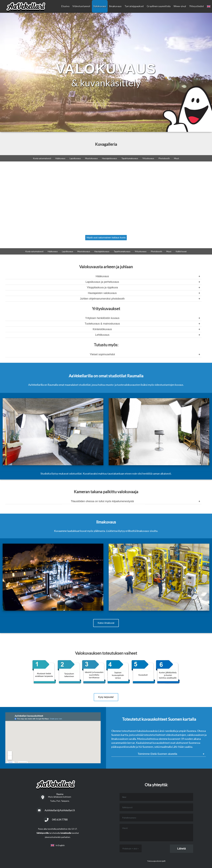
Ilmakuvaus (115, 6)
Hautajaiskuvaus (110, 158)
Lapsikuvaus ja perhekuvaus (102, 282)
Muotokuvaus (91, 158)
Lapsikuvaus (75, 158)
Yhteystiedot (197, 6)
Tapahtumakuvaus (130, 158)
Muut (177, 158)
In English (58, 845)
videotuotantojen (165, 385)
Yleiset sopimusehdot (102, 354)
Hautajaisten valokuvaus (102, 293)
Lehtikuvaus (102, 335)
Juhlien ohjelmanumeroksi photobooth (102, 299)
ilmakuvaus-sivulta (147, 531)
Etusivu (65, 6)
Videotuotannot (81, 6)
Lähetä (182, 849)
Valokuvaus (100, 6)
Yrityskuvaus (148, 158)
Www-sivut (180, 6)
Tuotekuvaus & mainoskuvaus (102, 324)
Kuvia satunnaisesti (42, 158)
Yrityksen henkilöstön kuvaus (102, 318)
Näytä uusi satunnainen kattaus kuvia (106, 238)
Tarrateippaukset (134, 6)
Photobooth (164, 158)
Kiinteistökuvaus (102, 329)
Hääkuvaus (60, 158)
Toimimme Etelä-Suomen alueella (157, 754)
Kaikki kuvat (181, 251)
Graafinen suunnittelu (159, 6)
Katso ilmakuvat (106, 623)
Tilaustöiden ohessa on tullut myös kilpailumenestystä (102, 501)
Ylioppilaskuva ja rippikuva (102, 287)
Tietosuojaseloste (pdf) (156, 861)
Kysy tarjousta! (106, 697)
